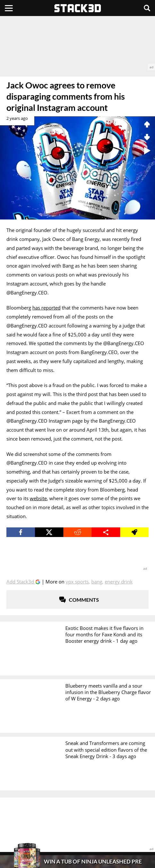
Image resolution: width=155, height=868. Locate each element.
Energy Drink (119, 582)
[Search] (147, 8)
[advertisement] (77, 43)
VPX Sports (77, 582)
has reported (46, 308)
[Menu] (9, 8)
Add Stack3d (21, 582)
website (38, 498)
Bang (97, 582)
